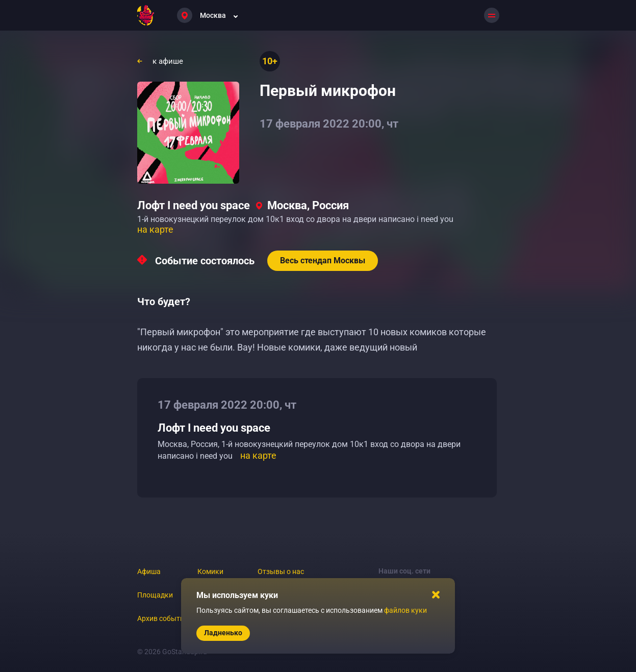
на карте (155, 229)
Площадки (155, 595)
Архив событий (163, 618)
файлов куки (405, 610)
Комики (210, 571)
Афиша (149, 571)
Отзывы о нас (281, 571)
